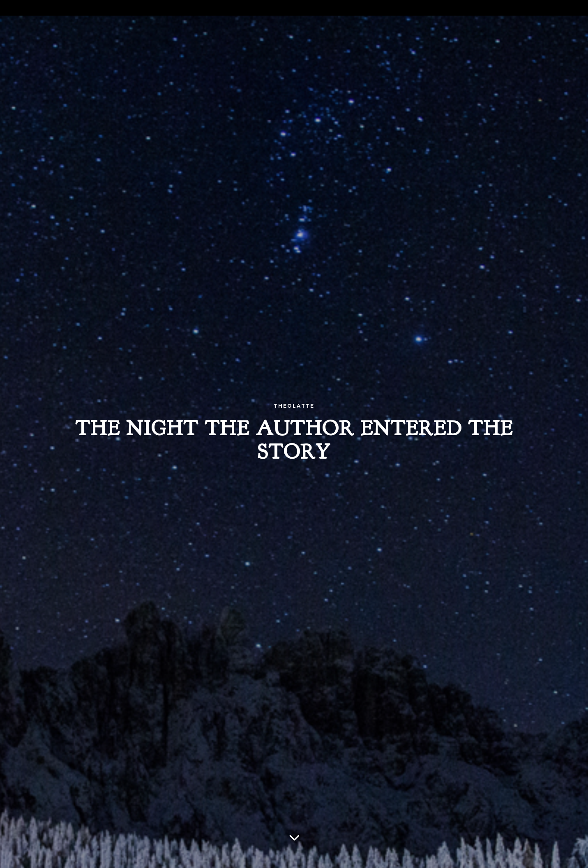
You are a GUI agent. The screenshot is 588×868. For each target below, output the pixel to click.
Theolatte (294, 406)
